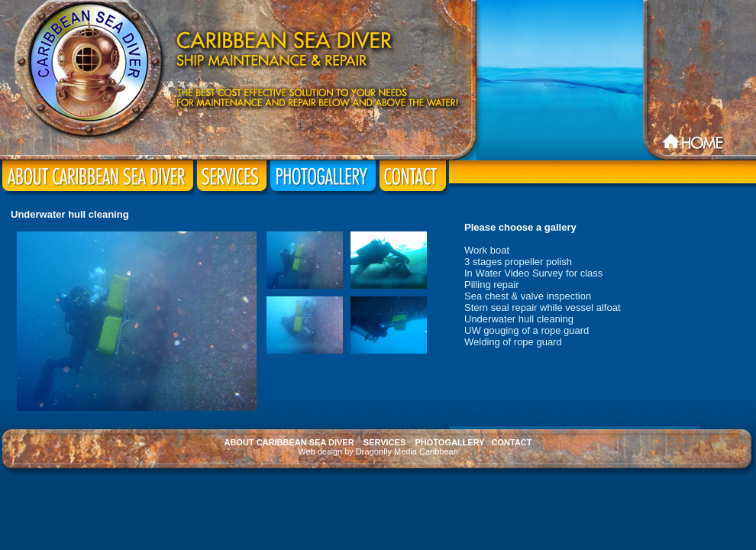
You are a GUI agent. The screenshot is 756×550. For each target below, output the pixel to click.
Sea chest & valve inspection (528, 296)
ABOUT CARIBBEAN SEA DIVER (289, 442)
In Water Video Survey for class (533, 273)
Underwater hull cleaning (519, 319)
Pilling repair (492, 285)
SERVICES (384, 442)
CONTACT (512, 442)
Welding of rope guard (513, 342)
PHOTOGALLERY (450, 442)
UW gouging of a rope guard (527, 330)
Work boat (487, 250)
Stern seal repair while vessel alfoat (543, 307)
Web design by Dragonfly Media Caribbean (378, 451)
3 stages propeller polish (518, 262)
